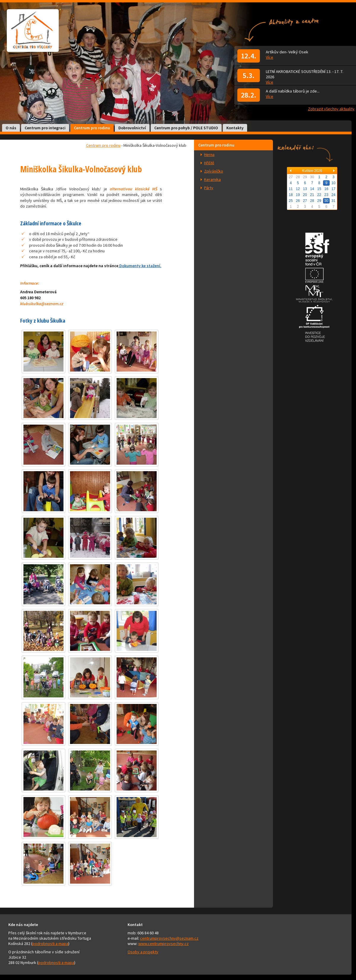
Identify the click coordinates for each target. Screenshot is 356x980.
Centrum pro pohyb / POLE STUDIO (186, 128)
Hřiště (209, 163)
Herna (209, 154)
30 (326, 201)
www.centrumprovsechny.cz (163, 944)
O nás (11, 128)
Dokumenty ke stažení (140, 266)
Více (270, 57)
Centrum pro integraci (45, 128)
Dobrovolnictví (132, 128)
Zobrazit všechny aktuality (331, 109)
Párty (209, 188)
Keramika (212, 179)
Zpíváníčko (214, 171)
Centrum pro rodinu (92, 128)
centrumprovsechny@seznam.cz (169, 938)
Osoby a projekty (143, 952)
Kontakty (235, 128)
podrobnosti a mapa (50, 944)
